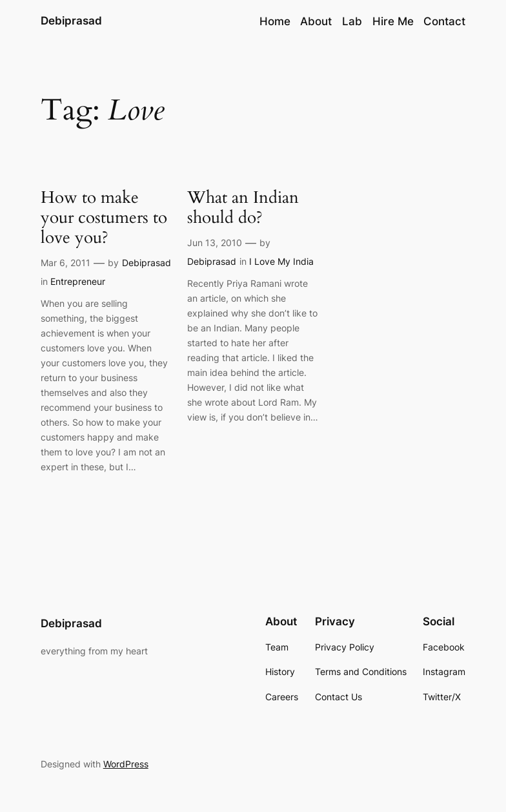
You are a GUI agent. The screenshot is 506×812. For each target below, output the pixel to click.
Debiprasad (71, 21)
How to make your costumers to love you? (104, 218)
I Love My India (281, 261)
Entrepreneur (78, 281)
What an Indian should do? (243, 208)
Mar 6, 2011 (66, 263)
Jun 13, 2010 (215, 243)
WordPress (126, 764)
